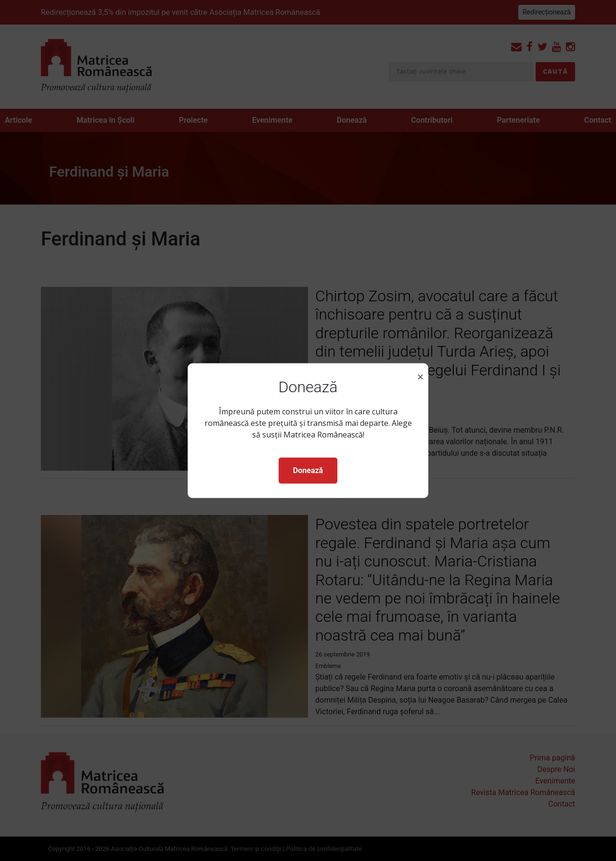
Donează (308, 470)
